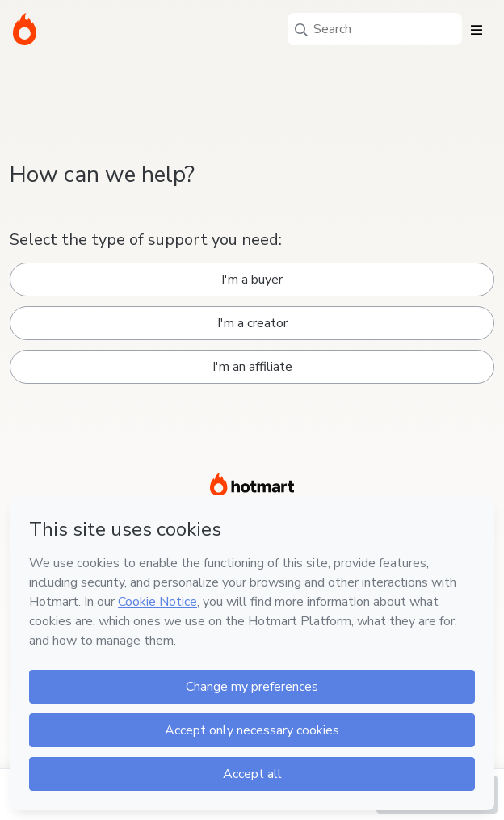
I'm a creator (252, 323)
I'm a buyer (252, 280)
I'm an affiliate (252, 367)
